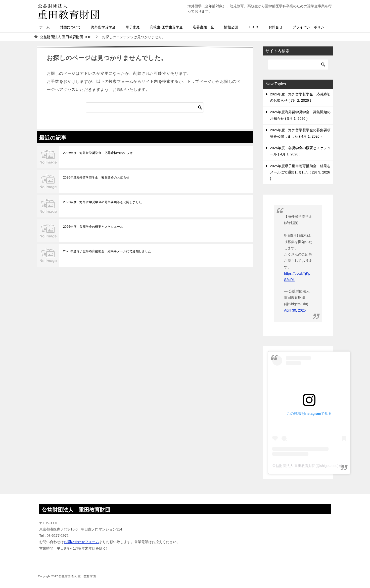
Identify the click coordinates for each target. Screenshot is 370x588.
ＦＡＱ (253, 27)
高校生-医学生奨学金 (166, 27)
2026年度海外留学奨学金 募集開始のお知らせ (96, 178)
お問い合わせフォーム (81, 542)
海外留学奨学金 (103, 27)
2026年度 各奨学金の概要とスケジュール (93, 227)
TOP (66, 37)
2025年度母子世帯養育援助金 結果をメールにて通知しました (107, 251)
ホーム (44, 27)
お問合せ (275, 27)
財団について (70, 27)
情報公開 (231, 27)
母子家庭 (133, 27)
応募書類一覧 (203, 27)
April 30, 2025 (295, 310)
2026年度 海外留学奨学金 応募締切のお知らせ (98, 153)
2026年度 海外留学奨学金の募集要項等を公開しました (103, 202)
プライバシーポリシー (310, 27)
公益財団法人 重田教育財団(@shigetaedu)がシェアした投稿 (319, 466)
